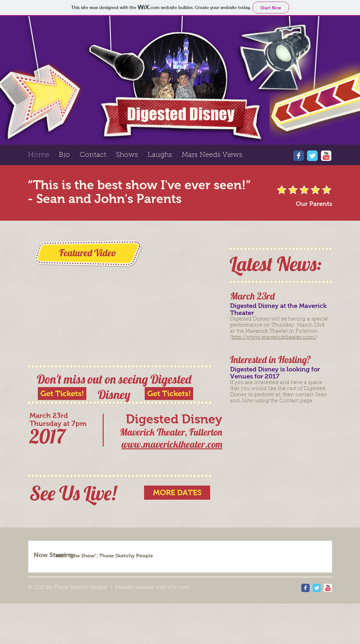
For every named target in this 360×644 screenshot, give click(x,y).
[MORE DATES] (177, 493)
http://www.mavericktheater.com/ (274, 337)
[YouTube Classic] (326, 156)
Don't (49, 379)
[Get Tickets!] (169, 394)
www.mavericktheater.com (172, 444)
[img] (206, 555)
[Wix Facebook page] (299, 156)
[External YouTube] (120, 299)
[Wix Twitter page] (312, 156)
